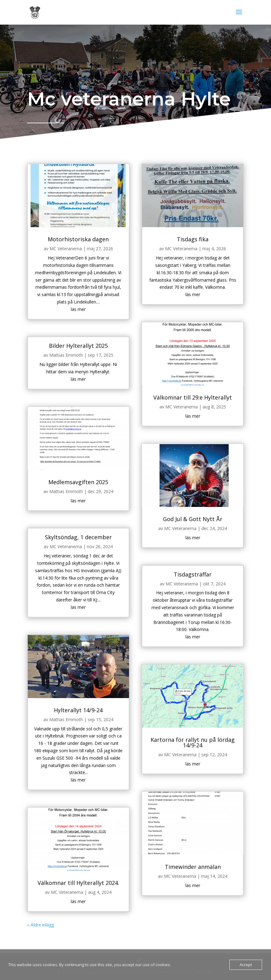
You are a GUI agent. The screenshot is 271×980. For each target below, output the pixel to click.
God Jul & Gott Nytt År (185, 523)
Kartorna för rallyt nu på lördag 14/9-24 (185, 715)
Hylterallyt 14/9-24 (86, 687)
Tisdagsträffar (185, 570)
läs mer (86, 342)
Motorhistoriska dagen (86, 282)
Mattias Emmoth (76, 382)
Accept (246, 965)
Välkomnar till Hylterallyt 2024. (86, 836)
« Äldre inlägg (54, 872)
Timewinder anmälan (184, 822)
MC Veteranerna (75, 290)
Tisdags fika (185, 282)
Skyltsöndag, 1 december (86, 538)
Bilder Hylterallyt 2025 (86, 374)
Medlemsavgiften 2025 (86, 491)
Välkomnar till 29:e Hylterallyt (185, 418)
